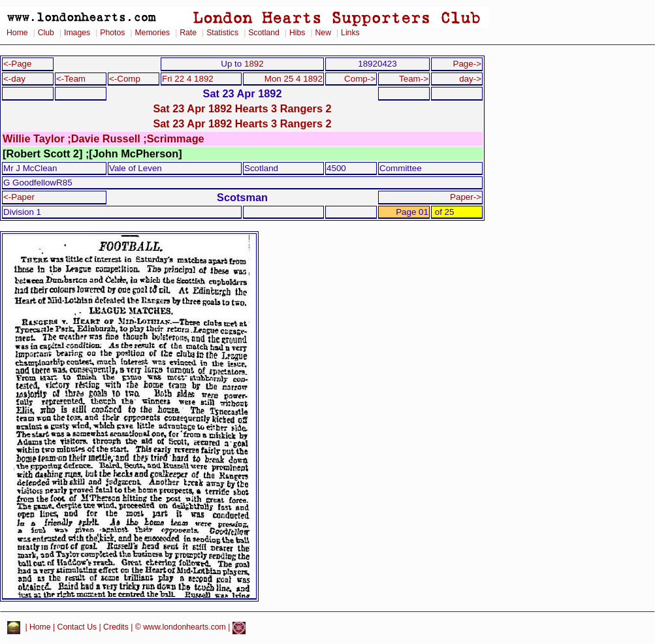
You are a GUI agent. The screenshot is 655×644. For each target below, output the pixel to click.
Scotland (264, 33)
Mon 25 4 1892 (294, 79)
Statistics (222, 33)
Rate (188, 33)
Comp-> (360, 79)
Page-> (467, 64)
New (323, 33)
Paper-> (466, 197)
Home (17, 33)
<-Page (18, 64)
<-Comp (125, 79)
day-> (470, 79)
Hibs (297, 33)
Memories (152, 33)
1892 (254, 64)
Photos (112, 33)
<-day (14, 79)
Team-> (414, 79)
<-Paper (19, 197)
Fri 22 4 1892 (188, 79)
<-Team (71, 79)
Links (350, 33)
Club (46, 33)
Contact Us (77, 628)
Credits (116, 628)
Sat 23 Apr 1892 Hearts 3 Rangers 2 (242, 108)
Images (77, 33)
